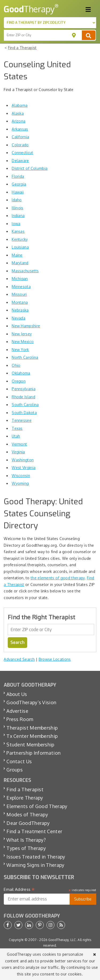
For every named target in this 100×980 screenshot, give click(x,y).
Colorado (20, 145)
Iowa (16, 224)
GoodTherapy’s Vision (31, 702)
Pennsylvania (24, 389)
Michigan (20, 279)
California (20, 137)
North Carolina (25, 357)
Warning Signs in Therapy (35, 865)
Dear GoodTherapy (28, 823)
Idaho (17, 200)
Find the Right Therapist (41, 617)
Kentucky (20, 239)
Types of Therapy (26, 848)
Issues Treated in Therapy (36, 857)
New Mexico (23, 342)
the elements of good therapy (58, 578)
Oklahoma (21, 373)
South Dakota (24, 413)
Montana (20, 302)
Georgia (19, 184)
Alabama (20, 105)
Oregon (19, 381)
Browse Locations (55, 659)
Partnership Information (33, 753)
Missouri (19, 294)
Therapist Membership (32, 728)
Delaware (20, 161)
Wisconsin (21, 476)
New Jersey (22, 334)
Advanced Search (19, 659)
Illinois (17, 208)
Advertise (17, 711)
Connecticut (22, 153)
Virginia (18, 452)
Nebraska (20, 310)
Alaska (18, 113)
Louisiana (20, 247)
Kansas (18, 231)
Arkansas (20, 129)
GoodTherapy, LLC (62, 940)
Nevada (19, 318)
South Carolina (25, 405)
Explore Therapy (25, 798)
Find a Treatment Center (34, 831)
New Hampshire (26, 326)
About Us (17, 694)
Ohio (16, 365)
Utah (16, 436)
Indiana (18, 216)
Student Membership (30, 745)
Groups (15, 770)
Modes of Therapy (27, 814)
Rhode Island (23, 397)
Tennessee (22, 420)
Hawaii (18, 192)
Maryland (20, 263)
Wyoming (20, 483)
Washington (23, 460)
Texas (17, 428)
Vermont (19, 444)
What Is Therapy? (26, 840)
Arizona (19, 121)
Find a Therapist (25, 789)
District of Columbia (30, 168)
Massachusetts (25, 271)
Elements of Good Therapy (37, 806)
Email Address (19, 890)
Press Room (20, 719)
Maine (17, 255)
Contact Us (19, 761)
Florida (18, 176)
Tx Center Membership (32, 736)
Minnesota (21, 287)
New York (20, 350)
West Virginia (24, 468)
